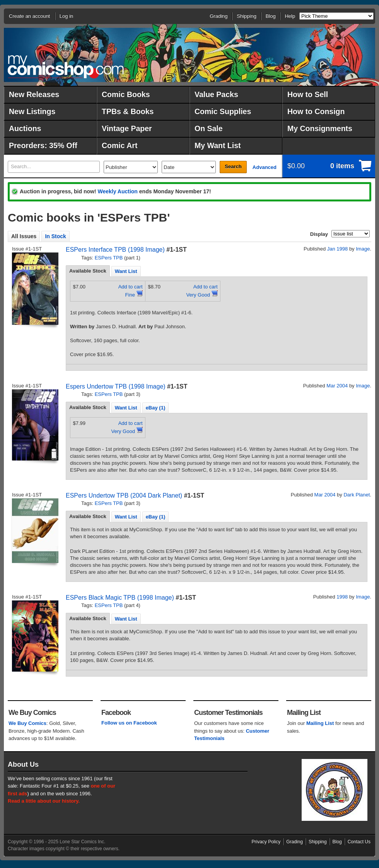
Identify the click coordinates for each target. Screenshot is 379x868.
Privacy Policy (266, 842)
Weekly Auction (117, 191)
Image (363, 249)
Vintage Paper (127, 128)
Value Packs (216, 94)
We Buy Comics (27, 723)
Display (319, 234)
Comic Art (120, 145)
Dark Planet (357, 495)
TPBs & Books (128, 111)
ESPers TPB (109, 258)
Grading (219, 16)
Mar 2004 (337, 386)
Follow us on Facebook (129, 723)
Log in (66, 16)
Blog (271, 16)
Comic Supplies (223, 111)
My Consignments (320, 128)
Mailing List (320, 723)
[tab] (88, 271)
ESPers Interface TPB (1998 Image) (115, 250)
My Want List (218, 145)
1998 (342, 597)
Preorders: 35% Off (43, 145)
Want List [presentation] (126, 271)
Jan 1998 (338, 249)
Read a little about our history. (44, 801)
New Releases (34, 94)
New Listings (32, 111)
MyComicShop (66, 67)
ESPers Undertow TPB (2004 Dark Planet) (124, 495)
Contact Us (359, 842)
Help (290, 16)
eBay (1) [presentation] (156, 408)
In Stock (55, 236)
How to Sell (308, 94)
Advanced (265, 167)
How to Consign (316, 111)
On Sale (209, 128)
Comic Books (126, 94)
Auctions (25, 128)
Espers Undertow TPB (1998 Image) (116, 386)
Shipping (247, 16)
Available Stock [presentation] (88, 271)
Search (233, 166)
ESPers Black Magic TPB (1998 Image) (120, 598)
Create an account (29, 16)
